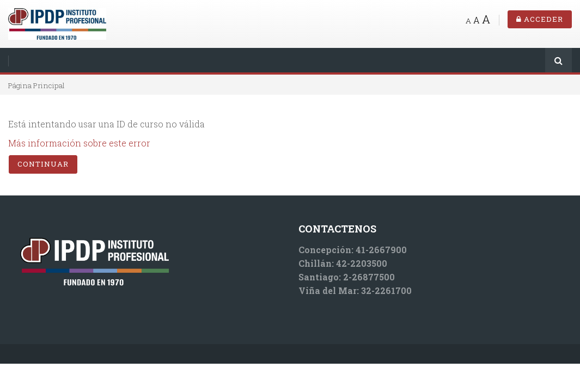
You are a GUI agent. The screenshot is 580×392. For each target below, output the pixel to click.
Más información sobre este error (79, 143)
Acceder (540, 19)
